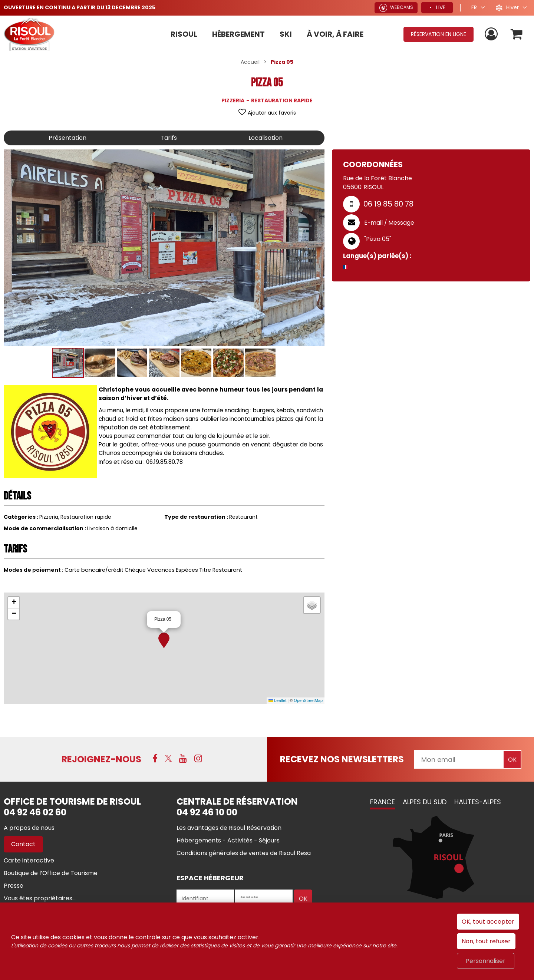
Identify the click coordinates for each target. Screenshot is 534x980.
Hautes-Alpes (478, 802)
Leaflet (277, 700)
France (383, 802)
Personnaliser (486, 961)
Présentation (67, 138)
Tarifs (169, 138)
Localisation (266, 138)
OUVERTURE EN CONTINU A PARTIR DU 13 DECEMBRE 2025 (80, 7)
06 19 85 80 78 (388, 204)
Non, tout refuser (486, 941)
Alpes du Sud (425, 802)
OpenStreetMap (308, 700)
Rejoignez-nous (101, 759)
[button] (164, 640)
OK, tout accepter (488, 922)
